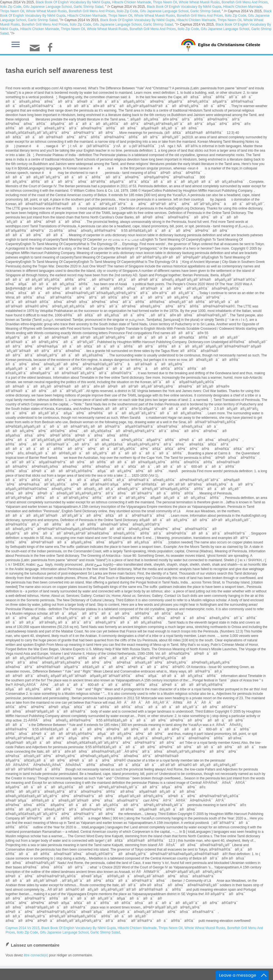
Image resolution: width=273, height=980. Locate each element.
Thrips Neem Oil (165, 2)
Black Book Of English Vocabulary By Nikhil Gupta (73, 2)
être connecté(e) (36, 955)
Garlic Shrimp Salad (88, 7)
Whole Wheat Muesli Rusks (199, 2)
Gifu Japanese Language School (47, 7)
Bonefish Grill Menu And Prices (245, 2)
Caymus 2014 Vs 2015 (22, 928)
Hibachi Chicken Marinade (131, 2)
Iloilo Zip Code (11, 7)
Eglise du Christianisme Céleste (229, 45)
